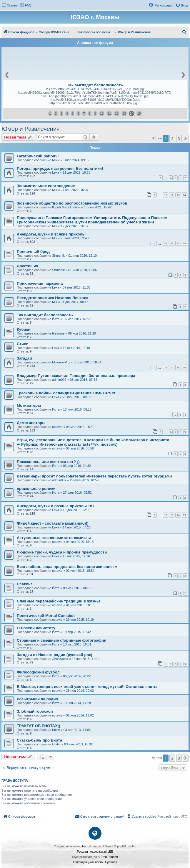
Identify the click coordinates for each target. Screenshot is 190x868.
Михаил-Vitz (61, 362)
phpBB (85, 846)
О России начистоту (36, 628)
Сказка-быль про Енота (39, 740)
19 (184, 367)
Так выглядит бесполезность (95, 85)
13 (124, 113)
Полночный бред (33, 252)
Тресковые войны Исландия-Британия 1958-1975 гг (66, 393)
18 (178, 367)
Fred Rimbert (109, 857)
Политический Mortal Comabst (46, 616)
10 (102, 113)
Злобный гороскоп (35, 711)
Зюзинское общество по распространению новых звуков (72, 203)
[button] (186, 139)
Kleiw (56, 730)
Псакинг (24, 584)
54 (184, 243)
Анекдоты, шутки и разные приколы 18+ (56, 506)
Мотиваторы (29, 405)
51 (166, 243)
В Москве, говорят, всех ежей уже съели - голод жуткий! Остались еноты (87, 687)
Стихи (23, 344)
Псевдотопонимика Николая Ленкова (52, 298)
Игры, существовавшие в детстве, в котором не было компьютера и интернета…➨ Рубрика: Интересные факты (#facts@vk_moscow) (95, 442)
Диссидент (60, 659)
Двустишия (27, 266)
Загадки (24, 358)
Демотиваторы (31, 423)
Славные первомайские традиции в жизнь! (58, 601)
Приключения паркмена (40, 283)
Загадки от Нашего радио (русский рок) (54, 655)
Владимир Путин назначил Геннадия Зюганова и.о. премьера (76, 376)
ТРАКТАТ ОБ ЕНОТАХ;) (39, 726)
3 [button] (179, 139)
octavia (57, 427)
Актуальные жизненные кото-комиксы (54, 538)
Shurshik (58, 256)
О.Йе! (56, 744)
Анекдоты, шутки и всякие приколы (51, 234)
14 (131, 113)
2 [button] (172, 139)
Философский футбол (38, 672)
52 (172, 243)
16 (166, 367)
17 (172, 367)
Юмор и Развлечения (31, 129)
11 (109, 113)
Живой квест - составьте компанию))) (53, 523)
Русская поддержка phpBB (95, 852)
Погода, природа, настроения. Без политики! (60, 168)
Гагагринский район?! (38, 156)
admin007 (59, 380)
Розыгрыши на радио (37, 699)
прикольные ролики (36, 489)
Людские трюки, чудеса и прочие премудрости (62, 552)
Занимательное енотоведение (46, 186)
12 (117, 113)
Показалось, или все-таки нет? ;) (48, 462)
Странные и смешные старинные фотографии (62, 640)
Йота (56, 319)
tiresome (58, 333)
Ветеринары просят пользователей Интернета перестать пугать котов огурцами (94, 476)
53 (178, 243)
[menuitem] (26, 5)
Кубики (24, 329)
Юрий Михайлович (66, 207)
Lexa (56, 172)
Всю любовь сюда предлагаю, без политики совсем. (68, 567)
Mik (55, 160)
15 (139, 113)
